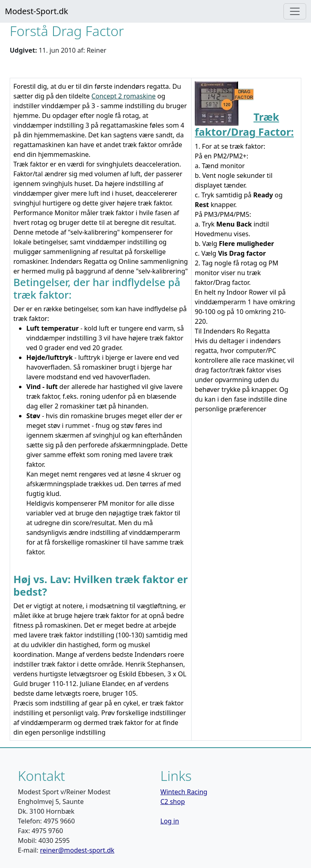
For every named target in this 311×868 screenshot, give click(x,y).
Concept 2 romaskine (124, 96)
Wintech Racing (184, 792)
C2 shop (173, 802)
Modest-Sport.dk (36, 11)
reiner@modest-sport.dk (77, 850)
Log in (170, 821)
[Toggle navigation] (295, 11)
